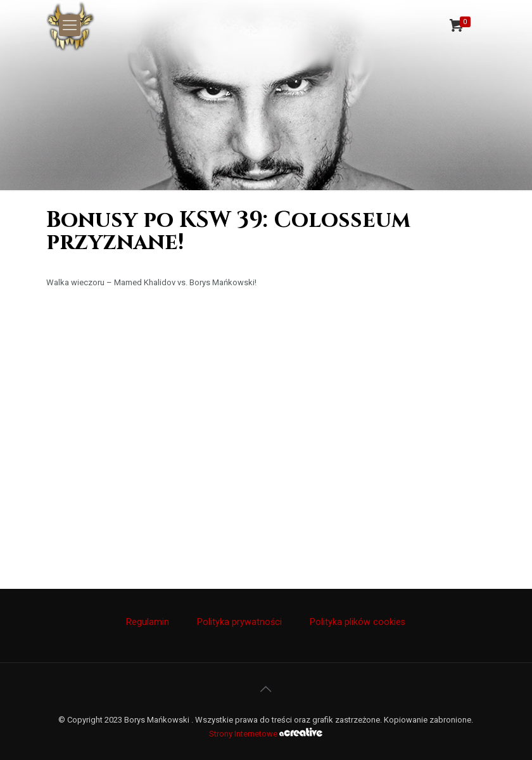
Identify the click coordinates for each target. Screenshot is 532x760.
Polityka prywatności (239, 622)
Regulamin (148, 622)
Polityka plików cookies (358, 622)
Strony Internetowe (266, 734)
